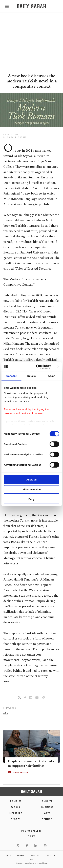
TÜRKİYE (47, 801)
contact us (51, 855)
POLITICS (16, 801)
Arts (47, 813)
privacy (21, 855)
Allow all (32, 480)
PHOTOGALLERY (20, 772)
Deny (32, 499)
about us (35, 855)
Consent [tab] (11, 376)
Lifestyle (16, 813)
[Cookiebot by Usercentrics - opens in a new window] (38, 367)
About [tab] (52, 376)
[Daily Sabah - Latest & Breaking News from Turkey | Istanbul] (32, 6)
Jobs (9, 855)
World (16, 807)
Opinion (47, 819)
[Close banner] (58, 367)
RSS (31, 859)
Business (47, 807)
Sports (16, 819)
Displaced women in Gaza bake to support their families (31, 763)
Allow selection (32, 489)
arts (6, 713)
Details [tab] (32, 376)
